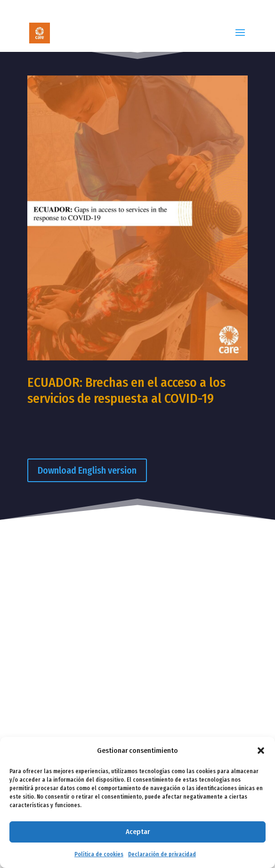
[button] (261, 751)
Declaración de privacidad (162, 854)
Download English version (87, 470)
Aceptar (138, 832)
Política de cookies (99, 854)
